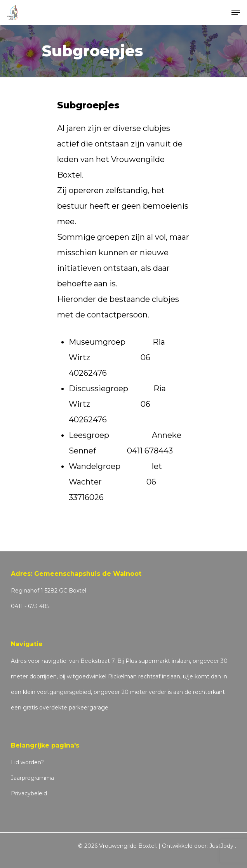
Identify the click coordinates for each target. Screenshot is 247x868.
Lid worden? (27, 762)
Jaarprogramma (32, 778)
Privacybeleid (29, 793)
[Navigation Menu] (236, 12)
